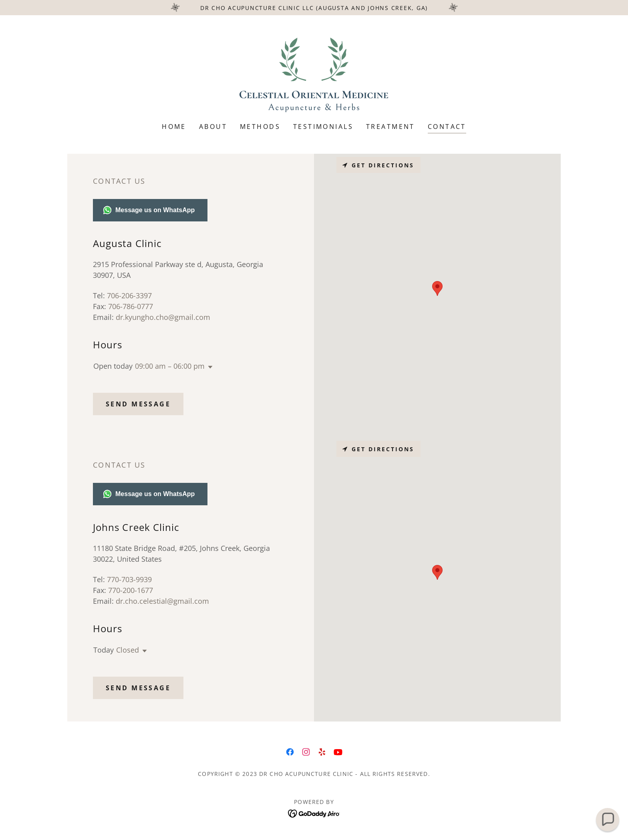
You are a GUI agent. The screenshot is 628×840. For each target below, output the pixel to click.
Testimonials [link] (323, 127)
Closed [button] (128, 650)
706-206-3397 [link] (129, 295)
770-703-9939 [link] (129, 579)
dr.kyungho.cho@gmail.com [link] (163, 317)
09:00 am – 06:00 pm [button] (170, 366)
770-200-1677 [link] (131, 590)
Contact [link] (447, 127)
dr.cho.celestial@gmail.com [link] (162, 601)
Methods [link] (260, 127)
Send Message (138, 404)
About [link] (213, 127)
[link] (314, 74)
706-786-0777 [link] (131, 306)
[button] (209, 367)
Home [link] (174, 127)
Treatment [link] (390, 127)
